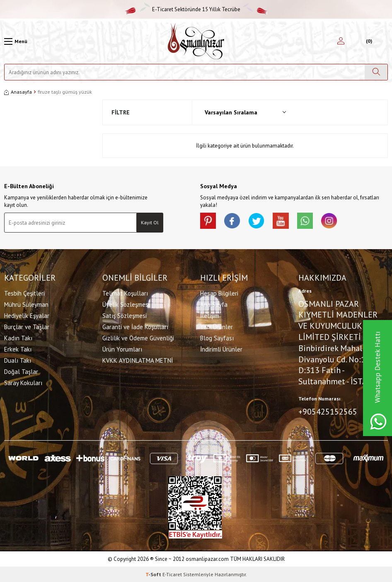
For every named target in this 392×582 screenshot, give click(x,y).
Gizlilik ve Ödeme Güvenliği (138, 338)
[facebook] (233, 221)
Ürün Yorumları (122, 349)
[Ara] (376, 72)
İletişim (210, 315)
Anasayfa (18, 92)
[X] (258, 221)
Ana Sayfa (214, 304)
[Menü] (16, 41)
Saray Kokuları (23, 382)
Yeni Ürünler (217, 326)
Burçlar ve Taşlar (27, 326)
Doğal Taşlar (21, 371)
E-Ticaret (172, 574)
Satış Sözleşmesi (125, 315)
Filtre (121, 112)
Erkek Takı (18, 349)
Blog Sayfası (217, 338)
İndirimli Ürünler (221, 349)
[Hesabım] (341, 41)
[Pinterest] (208, 221)
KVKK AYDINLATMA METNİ (138, 360)
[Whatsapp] (308, 221)
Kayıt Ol (150, 222)
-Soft (154, 574)
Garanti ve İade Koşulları (135, 326)
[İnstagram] (333, 221)
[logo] (196, 41)
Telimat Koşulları (125, 293)
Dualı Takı (18, 360)
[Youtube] (283, 221)
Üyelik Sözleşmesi (126, 304)
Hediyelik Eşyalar (27, 315)
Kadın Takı (18, 338)
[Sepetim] (368, 41)
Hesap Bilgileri (219, 293)
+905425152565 (328, 411)
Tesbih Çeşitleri (24, 293)
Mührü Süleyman (26, 304)
